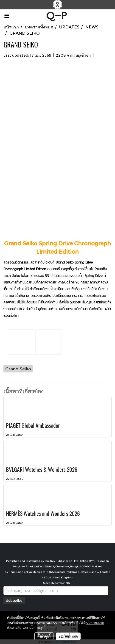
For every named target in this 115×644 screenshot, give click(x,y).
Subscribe (14, 601)
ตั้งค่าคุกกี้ (44, 636)
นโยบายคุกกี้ (37, 627)
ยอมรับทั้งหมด (68, 636)
